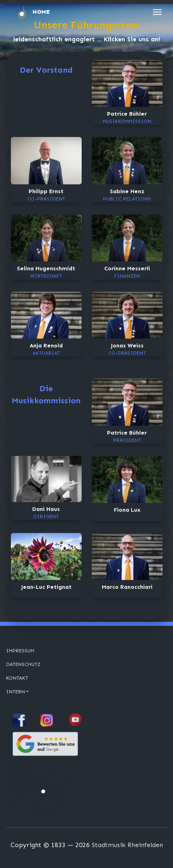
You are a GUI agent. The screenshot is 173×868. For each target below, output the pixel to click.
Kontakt (17, 678)
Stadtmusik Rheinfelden (127, 845)
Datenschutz (23, 664)
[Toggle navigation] (157, 12)
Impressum (20, 651)
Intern (15, 692)
